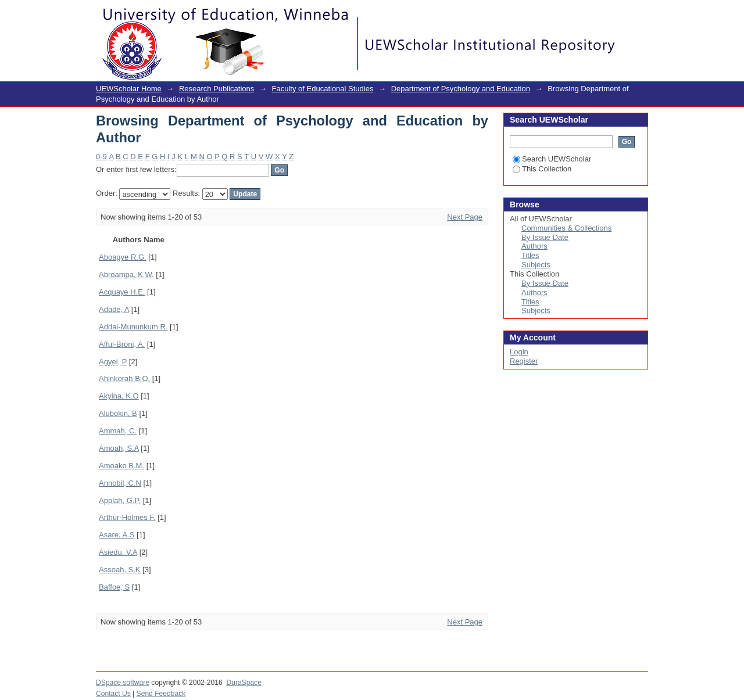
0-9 (101, 157)
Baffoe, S (114, 587)
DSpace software (123, 683)
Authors (534, 246)
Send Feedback (161, 694)
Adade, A (114, 309)
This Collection (542, 169)
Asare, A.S (117, 535)
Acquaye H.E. (122, 292)
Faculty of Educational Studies (323, 89)
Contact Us (113, 694)
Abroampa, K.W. (126, 274)
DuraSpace (244, 683)
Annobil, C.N (120, 483)
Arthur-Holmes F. (127, 517)
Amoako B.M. (121, 466)
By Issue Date (545, 237)
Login (639, 14)
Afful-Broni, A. (122, 344)
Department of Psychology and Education (461, 89)
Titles (530, 255)
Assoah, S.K (120, 570)
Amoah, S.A (119, 448)
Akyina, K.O (119, 396)
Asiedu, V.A (118, 552)
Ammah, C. (118, 431)
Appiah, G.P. (120, 500)
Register (524, 361)
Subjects (536, 265)
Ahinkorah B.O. (124, 378)
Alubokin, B (118, 413)
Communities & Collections (566, 228)
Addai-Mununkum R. (133, 327)
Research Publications (217, 89)
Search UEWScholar (552, 159)
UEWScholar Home (129, 89)
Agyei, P (113, 362)
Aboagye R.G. (123, 257)
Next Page (465, 217)
